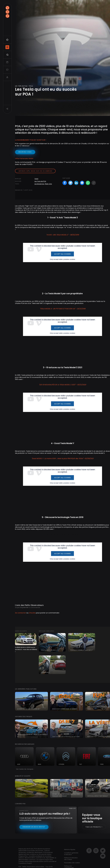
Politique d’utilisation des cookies (71, 859)
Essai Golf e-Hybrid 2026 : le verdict (65, 709)
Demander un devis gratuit (34, 827)
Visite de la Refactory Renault (98, 796)
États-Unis (48, 184)
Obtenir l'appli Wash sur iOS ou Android (35, 171)
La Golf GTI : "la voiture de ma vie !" (29, 709)
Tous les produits (94, 827)
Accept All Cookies (62, 254)
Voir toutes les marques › (25, 769)
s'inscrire (32, 613)
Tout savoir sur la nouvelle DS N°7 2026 (66, 737)
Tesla (36, 179)
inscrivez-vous (25, 152)
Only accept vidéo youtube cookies (62, 259)
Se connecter (20, 613)
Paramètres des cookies (72, 863)
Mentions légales (70, 849)
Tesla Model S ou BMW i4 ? (50, 650)
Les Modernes (39, 184)
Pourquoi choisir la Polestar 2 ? (82, 650)
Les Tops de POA (40, 181)
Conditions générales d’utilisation (71, 854)
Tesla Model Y (45, 672)
